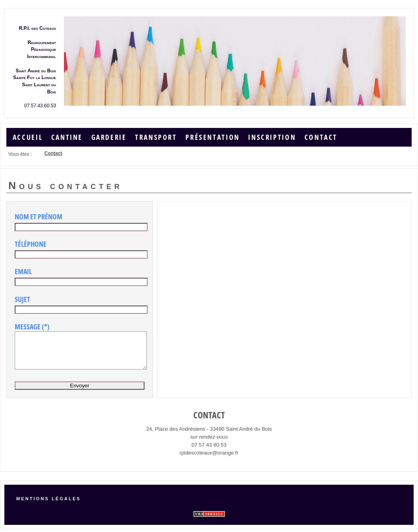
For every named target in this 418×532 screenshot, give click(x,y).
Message (28, 325)
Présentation (213, 136)
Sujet (22, 298)
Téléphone (31, 242)
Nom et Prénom (39, 215)
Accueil (28, 136)
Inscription (272, 136)
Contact (321, 136)
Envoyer (80, 391)
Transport (156, 136)
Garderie (109, 136)
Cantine (67, 136)
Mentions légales (49, 500)
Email (23, 270)
